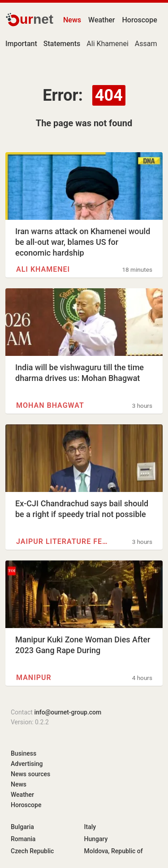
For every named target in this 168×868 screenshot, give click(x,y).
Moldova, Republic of (114, 851)
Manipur (34, 678)
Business (24, 753)
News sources (30, 774)
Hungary (96, 839)
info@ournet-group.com (68, 712)
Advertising (27, 764)
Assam (146, 44)
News (72, 20)
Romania (23, 839)
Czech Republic (32, 851)
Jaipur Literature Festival (64, 541)
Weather (101, 20)
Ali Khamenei (107, 44)
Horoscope (140, 20)
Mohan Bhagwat (50, 405)
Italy (90, 827)
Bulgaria (22, 827)
